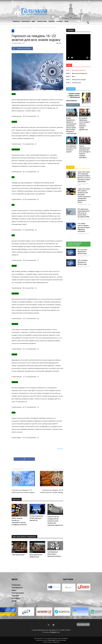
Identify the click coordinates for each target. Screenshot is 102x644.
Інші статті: (17, 500)
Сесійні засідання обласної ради (74, 244)
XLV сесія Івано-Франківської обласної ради (83, 252)
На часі (14, 516)
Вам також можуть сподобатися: (24, 537)
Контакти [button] (59, 21)
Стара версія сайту (83, 624)
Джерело (60, 449)
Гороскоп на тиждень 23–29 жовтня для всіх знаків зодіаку (52, 491)
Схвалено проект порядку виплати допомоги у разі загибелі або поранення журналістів (55, 521)
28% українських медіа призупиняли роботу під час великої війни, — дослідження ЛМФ (84, 213)
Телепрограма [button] (42, 21)
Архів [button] (66, 21)
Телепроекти (26, 21)
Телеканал (17, 21)
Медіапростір (52, 549)
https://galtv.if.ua (53, 640)
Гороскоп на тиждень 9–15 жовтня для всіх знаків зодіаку (23, 491)
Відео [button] (33, 21)
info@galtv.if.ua (55, 632)
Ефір (69, 65)
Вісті (13, 552)
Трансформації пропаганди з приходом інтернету (54, 554)
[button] (88, 23)
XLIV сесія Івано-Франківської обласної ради (83, 262)
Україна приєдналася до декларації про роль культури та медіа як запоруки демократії (85, 152)
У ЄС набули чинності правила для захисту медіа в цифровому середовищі (84, 227)
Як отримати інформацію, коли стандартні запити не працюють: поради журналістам (84, 124)
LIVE (81, 2)
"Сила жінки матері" (18, 555)
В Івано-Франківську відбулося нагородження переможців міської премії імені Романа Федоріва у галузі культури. (71, 126)
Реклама (52, 21)
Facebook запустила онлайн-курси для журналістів (36, 518)
